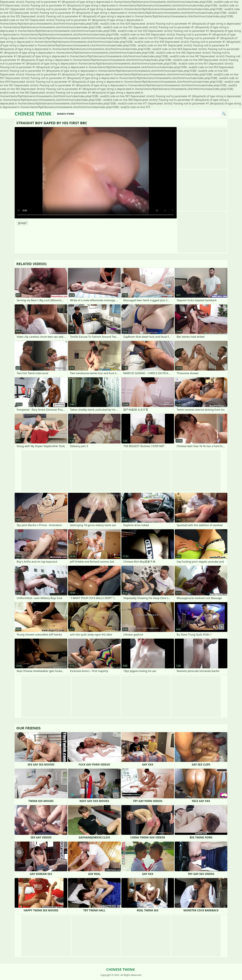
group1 (22, 223)
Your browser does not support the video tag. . (96, 173)
